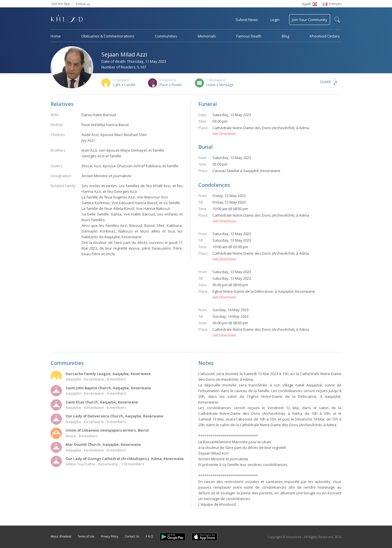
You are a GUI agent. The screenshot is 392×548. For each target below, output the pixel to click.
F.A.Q (149, 536)
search (337, 20)
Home (56, 36)
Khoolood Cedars (325, 36)
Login (275, 20)
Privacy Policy (110, 536)
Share (326, 82)
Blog (285, 36)
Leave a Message (220, 85)
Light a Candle (124, 85)
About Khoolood (61, 536)
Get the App (61, 4)
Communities (166, 36)
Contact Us (132, 536)
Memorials (207, 36)
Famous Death (249, 36)
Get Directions (224, 134)
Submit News (247, 20)
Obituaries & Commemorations (108, 36)
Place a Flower (171, 85)
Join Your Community (310, 20)
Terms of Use (86, 536)
